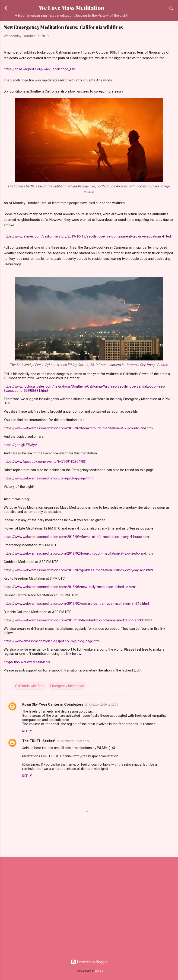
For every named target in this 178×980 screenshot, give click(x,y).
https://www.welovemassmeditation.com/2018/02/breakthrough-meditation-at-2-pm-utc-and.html (79, 428)
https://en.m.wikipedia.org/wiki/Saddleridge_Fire (40, 69)
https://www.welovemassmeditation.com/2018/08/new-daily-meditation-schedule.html (70, 587)
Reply (27, 731)
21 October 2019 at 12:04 (102, 705)
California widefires (30, 686)
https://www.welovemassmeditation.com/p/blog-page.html (48, 478)
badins (99, 971)
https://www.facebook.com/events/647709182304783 (45, 462)
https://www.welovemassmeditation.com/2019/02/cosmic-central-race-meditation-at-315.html (76, 604)
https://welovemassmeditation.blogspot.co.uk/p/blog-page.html (52, 641)
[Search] (172, 9)
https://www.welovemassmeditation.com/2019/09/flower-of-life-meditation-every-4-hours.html (77, 537)
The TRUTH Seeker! (39, 741)
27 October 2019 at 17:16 (73, 741)
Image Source (157, 365)
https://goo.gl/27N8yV (20, 445)
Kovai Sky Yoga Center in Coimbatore (53, 704)
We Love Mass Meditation (72, 8)
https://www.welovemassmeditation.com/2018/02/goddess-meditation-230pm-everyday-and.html (78, 570)
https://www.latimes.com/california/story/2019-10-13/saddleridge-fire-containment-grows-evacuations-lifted (87, 236)
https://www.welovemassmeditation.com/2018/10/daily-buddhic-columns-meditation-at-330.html (78, 620)
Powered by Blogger (89, 962)
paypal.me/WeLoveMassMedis (27, 662)
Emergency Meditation (67, 686)
